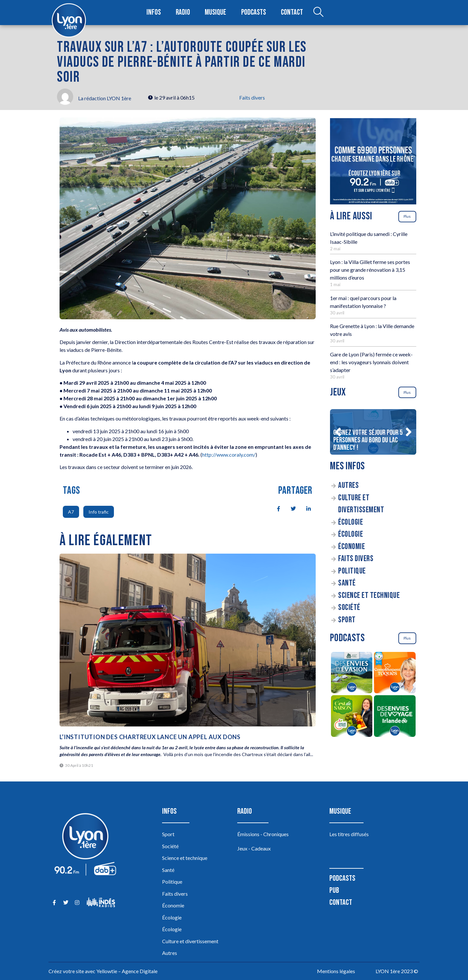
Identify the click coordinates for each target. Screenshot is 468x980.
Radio (184, 13)
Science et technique (369, 595)
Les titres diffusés (349, 834)
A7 (71, 512)
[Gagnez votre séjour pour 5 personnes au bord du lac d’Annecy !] (373, 432)
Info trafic (99, 512)
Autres (348, 485)
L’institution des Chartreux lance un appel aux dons (150, 737)
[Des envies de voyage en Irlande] (395, 717)
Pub (334, 890)
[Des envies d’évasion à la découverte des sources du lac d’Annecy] (352, 674)
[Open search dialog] (316, 13)
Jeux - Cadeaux (254, 848)
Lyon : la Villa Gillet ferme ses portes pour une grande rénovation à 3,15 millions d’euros (370, 270)
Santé (347, 583)
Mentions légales (336, 971)
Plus (407, 216)
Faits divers (252, 97)
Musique (216, 13)
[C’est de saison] (352, 717)
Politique (352, 571)
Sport (347, 620)
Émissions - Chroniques (263, 834)
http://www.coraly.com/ (229, 455)
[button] (338, 432)
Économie (351, 547)
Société (349, 607)
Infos (155, 13)
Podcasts (253, 13)
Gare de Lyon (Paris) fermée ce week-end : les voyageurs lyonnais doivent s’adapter (371, 362)
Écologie (351, 522)
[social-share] (275, 508)
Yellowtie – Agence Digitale (127, 971)
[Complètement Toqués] (395, 674)
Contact (290, 13)
